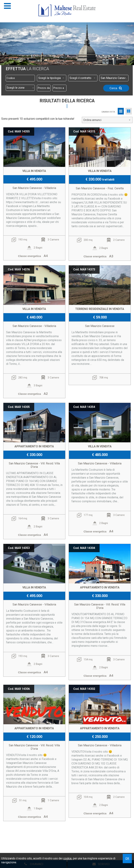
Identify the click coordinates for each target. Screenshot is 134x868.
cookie (67, 858)
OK (127, 858)
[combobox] (52, 78)
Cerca (116, 88)
